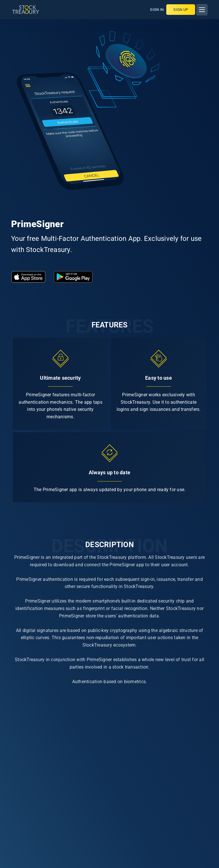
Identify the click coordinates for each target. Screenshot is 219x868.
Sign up (181, 10)
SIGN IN (157, 10)
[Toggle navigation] (202, 10)
